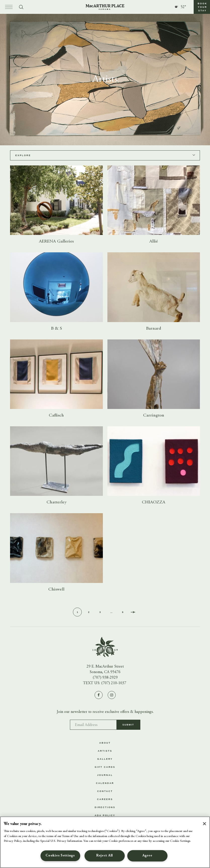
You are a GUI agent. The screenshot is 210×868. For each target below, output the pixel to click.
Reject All (104, 856)
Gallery (105, 759)
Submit (128, 726)
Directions (105, 807)
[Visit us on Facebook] (99, 695)
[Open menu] (9, 7)
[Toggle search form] (21, 7)
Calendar (105, 783)
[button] (202, 7)
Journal (105, 775)
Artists (105, 751)
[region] (105, 842)
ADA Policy (105, 815)
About (105, 743)
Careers (105, 799)
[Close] (204, 824)
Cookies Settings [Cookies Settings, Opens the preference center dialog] (60, 856)
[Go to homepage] (105, 7)
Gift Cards (105, 767)
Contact (105, 791)
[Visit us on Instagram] (112, 695)
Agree (147, 856)
